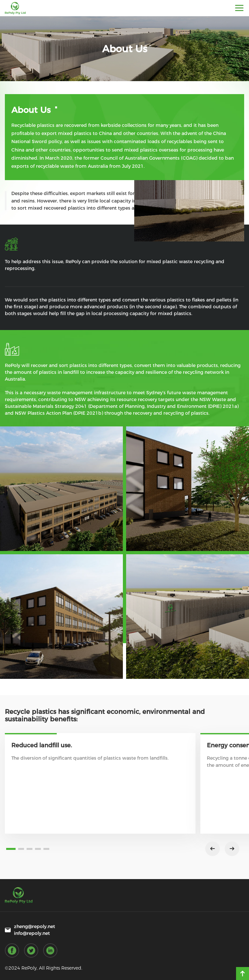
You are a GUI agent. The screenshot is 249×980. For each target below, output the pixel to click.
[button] (11, 849)
